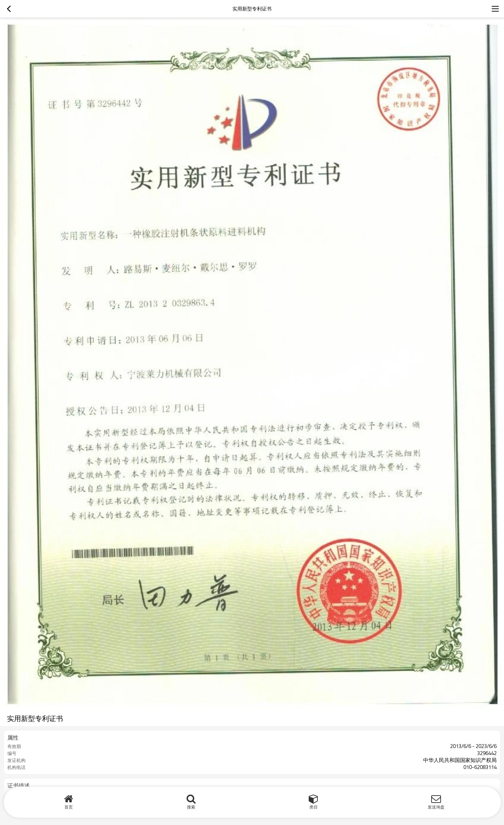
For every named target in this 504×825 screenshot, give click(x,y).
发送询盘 (436, 807)
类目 (314, 807)
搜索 (191, 807)
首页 (69, 807)
